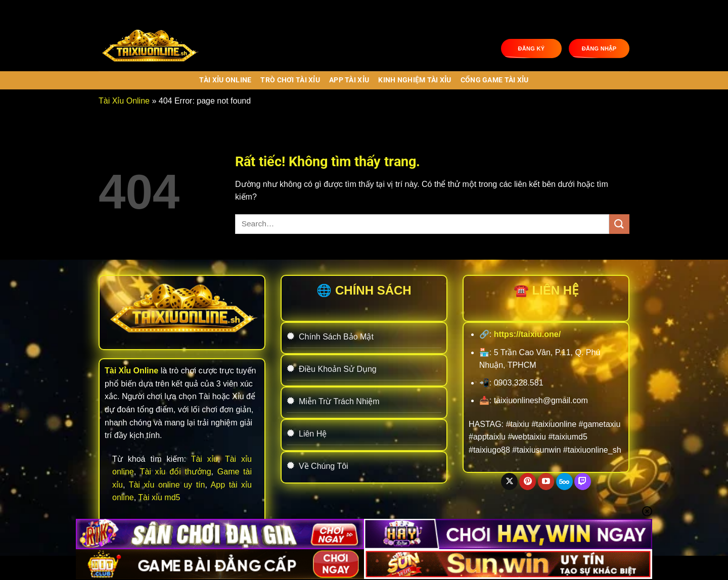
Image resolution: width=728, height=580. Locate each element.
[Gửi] (619, 224)
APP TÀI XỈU (349, 80)
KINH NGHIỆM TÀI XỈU (415, 80)
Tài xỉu (204, 459)
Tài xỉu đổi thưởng (176, 472)
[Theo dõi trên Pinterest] (528, 481)
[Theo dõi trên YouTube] (546, 481)
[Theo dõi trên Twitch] (583, 481)
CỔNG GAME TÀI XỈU (495, 80)
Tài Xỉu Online (225, 80)
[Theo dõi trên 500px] (564, 481)
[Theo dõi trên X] (509, 481)
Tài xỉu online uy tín (167, 485)
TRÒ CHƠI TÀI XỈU (290, 80)
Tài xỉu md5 (159, 497)
